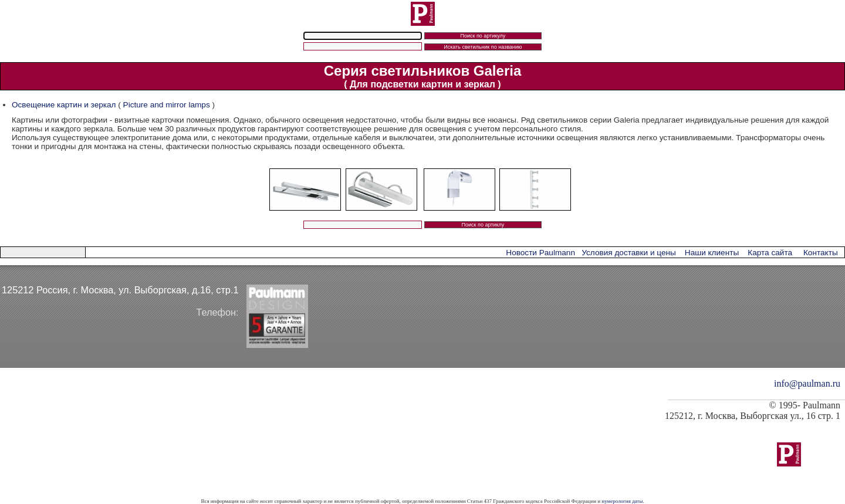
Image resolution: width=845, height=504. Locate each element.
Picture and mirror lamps (168, 105)
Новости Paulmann (540, 253)
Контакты (821, 253)
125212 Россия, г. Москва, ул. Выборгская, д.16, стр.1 (120, 290)
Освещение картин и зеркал (64, 105)
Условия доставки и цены (628, 253)
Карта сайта (770, 253)
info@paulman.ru (807, 383)
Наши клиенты (712, 253)
